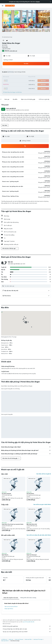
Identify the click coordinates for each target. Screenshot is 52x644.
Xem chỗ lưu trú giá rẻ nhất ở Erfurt (42, 504)
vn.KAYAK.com (4, 639)
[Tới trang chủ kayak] (10, 6)
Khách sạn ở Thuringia (38, 639)
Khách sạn (11, 639)
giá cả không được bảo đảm (29, 622)
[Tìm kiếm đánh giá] (27, 286)
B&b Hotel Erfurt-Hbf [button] (32, 524)
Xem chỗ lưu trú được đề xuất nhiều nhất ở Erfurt (39, 535)
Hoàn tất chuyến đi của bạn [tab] (11, 598)
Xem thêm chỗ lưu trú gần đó (44, 474)
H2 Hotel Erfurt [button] (30, 494)
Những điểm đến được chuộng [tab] (28, 598)
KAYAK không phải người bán (27, 626)
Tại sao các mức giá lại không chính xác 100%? (27, 632)
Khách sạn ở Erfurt (9, 609)
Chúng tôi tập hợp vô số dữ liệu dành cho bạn (27, 629)
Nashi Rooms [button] (5, 555)
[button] (50, 2)
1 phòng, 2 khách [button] (8, 60)
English (38, 2)
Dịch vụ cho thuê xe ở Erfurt (11, 607)
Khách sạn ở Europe (19, 639)
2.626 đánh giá (13, 51)
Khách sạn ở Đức (28, 639)
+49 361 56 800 (6, 49)
